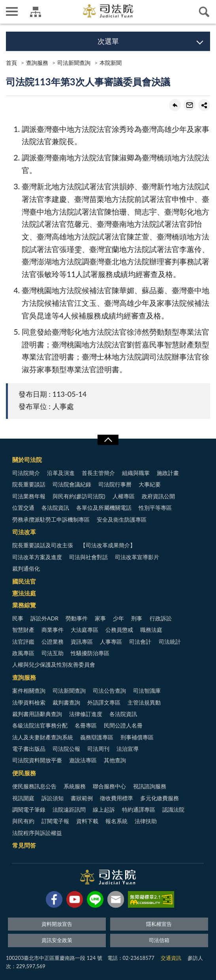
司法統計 (170, 642)
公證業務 (53, 642)
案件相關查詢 (29, 691)
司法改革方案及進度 (37, 557)
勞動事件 (77, 618)
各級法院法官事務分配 (40, 725)
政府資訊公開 (158, 496)
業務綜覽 (24, 605)
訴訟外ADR (44, 618)
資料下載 (87, 821)
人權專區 (124, 496)
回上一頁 (175, 105)
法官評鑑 (23, 642)
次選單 (108, 41)
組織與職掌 (136, 473)
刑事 (137, 618)
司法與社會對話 (88, 557)
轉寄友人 (190, 105)
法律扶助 (146, 821)
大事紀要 (150, 484)
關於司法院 (27, 460)
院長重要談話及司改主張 (43, 545)
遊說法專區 (83, 760)
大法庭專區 (85, 630)
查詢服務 (37, 63)
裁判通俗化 (26, 568)
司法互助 (53, 653)
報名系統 (116, 821)
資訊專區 (82, 642)
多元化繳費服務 (160, 798)
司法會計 (140, 642)
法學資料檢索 (29, 702)
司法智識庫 (147, 691)
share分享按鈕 (204, 105)
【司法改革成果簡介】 (108, 545)
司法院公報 (66, 749)
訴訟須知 (53, 798)
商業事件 (53, 630)
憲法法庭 (24, 593)
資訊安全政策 (57, 940)
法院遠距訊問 (69, 809)
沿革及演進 (61, 473)
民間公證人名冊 (123, 725)
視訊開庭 (23, 798)
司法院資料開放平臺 (37, 760)
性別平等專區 (155, 508)
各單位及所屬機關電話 (104, 508)
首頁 (11, 63)
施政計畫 (168, 473)
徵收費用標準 (116, 798)
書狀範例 (82, 798)
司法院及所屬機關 (36, 12)
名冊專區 (86, 725)
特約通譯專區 (139, 809)
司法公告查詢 (109, 691)
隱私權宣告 (159, 924)
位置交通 (23, 508)
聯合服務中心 (109, 786)
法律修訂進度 (86, 714)
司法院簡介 (26, 473)
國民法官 (24, 581)
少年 (118, 618)
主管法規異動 (144, 702)
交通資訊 (171, 958)
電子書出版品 (29, 749)
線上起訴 (104, 809)
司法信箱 (159, 940)
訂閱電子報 (55, 821)
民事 (18, 618)
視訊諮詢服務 (150, 786)
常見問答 (24, 845)
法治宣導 (128, 749)
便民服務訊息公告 (34, 786)
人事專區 (111, 642)
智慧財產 (23, 630)
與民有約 (23, 821)
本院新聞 (111, 63)
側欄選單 (12, 11)
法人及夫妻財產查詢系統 (43, 737)
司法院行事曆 (115, 484)
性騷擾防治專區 (90, 653)
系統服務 (75, 786)
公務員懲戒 (119, 630)
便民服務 (24, 773)
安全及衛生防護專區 (122, 519)
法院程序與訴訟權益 (37, 833)
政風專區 (23, 653)
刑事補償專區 (137, 737)
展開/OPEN (108, 440)
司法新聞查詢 (74, 63)
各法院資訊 (55, 508)
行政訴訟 (161, 618)
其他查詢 (115, 760)
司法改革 (24, 532)
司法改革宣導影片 (137, 557)
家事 (100, 618)
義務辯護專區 (97, 737)
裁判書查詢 (66, 702)
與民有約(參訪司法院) (79, 496)
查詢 (204, 12)
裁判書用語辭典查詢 (37, 714)
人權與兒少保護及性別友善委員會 (54, 664)
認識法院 (173, 809)
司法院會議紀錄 (72, 484)
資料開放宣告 (57, 924)
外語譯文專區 (104, 702)
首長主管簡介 (98, 473)
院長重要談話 (29, 484)
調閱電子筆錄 (29, 809)
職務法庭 (151, 630)
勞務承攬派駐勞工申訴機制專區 (51, 519)
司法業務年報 (29, 496)
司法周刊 (98, 749)
